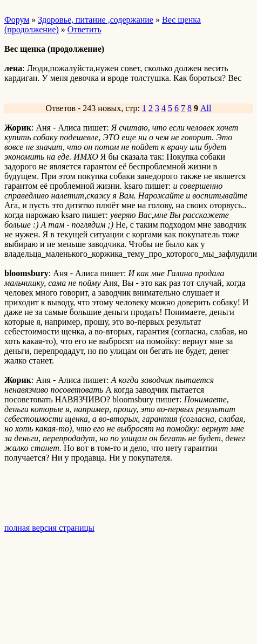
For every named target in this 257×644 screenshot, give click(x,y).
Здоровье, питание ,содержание (96, 20)
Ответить (84, 29)
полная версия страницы (49, 528)
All (206, 108)
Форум (17, 20)
